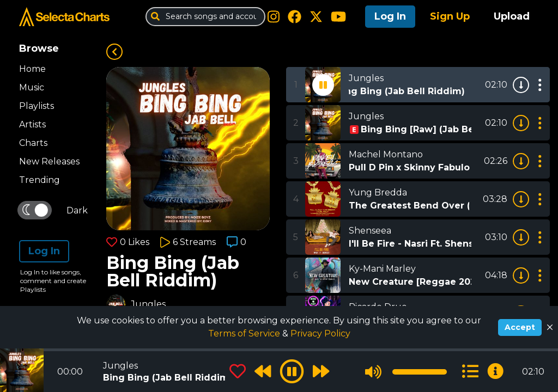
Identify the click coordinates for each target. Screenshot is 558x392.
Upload (512, 16)
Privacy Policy (320, 333)
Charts (33, 143)
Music (32, 87)
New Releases (49, 161)
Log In (390, 16)
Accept (520, 327)
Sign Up (450, 16)
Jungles (148, 304)
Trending (40, 180)
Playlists (37, 106)
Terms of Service (245, 333)
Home (32, 69)
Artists (32, 124)
